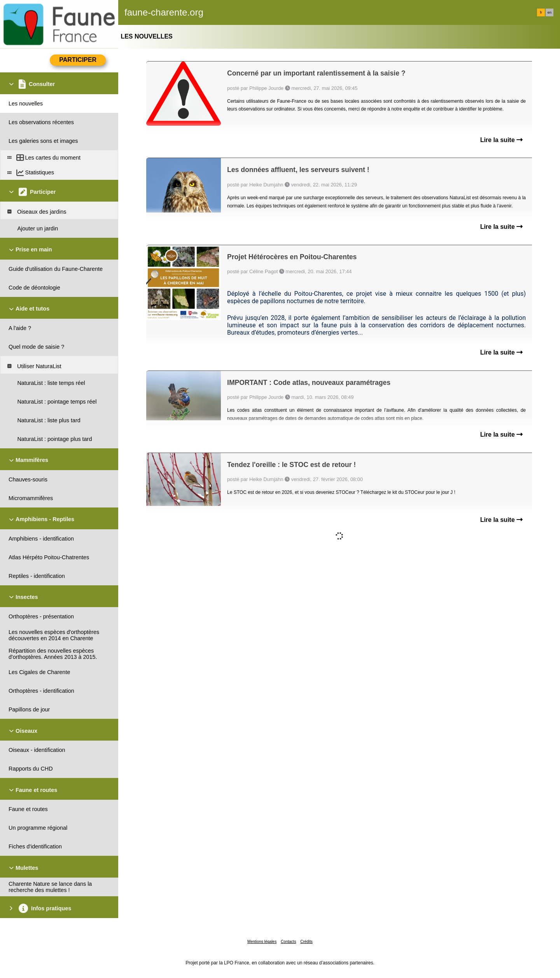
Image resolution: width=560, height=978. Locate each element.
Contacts (288, 942)
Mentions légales (262, 942)
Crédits (306, 942)
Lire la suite (501, 140)
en (549, 12)
